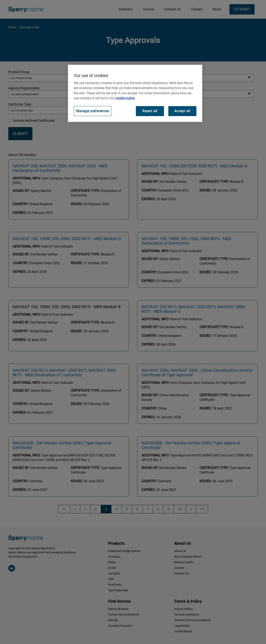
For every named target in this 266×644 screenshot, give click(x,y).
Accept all (182, 111)
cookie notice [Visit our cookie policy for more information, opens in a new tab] (125, 98)
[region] (135, 93)
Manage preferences (93, 111)
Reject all (150, 111)
